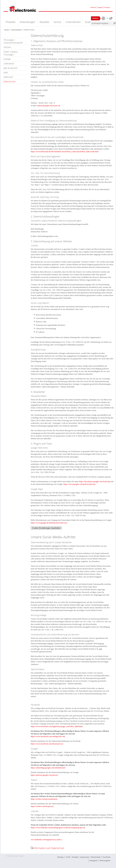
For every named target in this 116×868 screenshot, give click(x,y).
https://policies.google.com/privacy (45, 775)
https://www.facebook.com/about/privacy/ (47, 744)
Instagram (94, 860)
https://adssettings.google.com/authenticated (48, 768)
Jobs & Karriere (11, 68)
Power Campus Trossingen (11, 53)
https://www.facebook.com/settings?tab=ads (48, 736)
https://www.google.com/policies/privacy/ (80, 484)
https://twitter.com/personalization (44, 799)
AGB (6, 72)
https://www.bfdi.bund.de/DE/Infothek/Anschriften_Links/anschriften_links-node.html (65, 151)
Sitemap (60, 857)
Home (7, 30)
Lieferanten (9, 64)
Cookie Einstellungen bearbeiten (46, 528)
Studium (90, 22)
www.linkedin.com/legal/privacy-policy (46, 839)
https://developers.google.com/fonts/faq (95, 481)
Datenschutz (10, 81)
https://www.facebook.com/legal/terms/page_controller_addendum (57, 726)
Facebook (107, 857)
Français (107, 7)
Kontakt (7, 59)
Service (57, 22)
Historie (7, 47)
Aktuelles (44, 22)
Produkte (11, 22)
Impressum (85, 857)
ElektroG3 (8, 77)
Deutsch (93, 7)
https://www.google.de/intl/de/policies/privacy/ (49, 523)
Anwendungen (27, 22)
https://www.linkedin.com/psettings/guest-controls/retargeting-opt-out (58, 828)
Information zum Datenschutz (49, 848)
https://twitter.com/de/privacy (42, 806)
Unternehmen (73, 22)
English (100, 7)
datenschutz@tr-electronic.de (49, 106)
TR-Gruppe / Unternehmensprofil (13, 41)
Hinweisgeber (105, 860)
